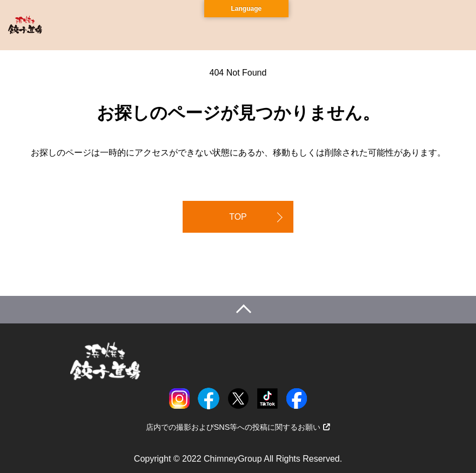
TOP (238, 217)
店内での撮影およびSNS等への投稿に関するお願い (238, 427)
